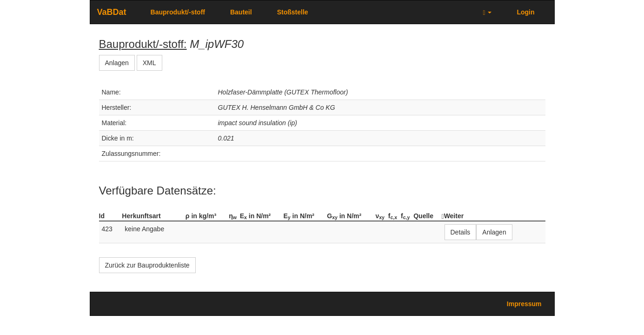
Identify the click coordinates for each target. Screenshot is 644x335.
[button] (487, 12)
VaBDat (112, 12)
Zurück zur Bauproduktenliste (147, 265)
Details (461, 232)
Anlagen (117, 63)
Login (525, 12)
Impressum (524, 304)
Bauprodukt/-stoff (178, 12)
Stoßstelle (293, 12)
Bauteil (241, 12)
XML (149, 63)
